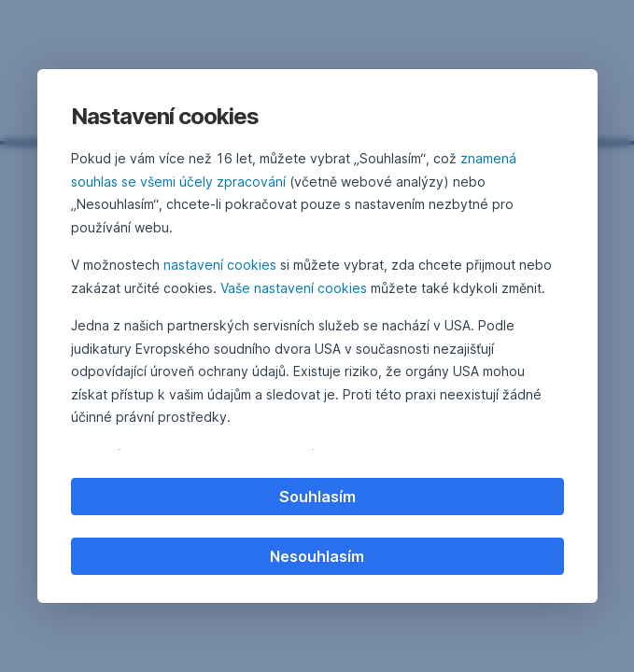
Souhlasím (317, 497)
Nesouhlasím (317, 556)
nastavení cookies (220, 265)
